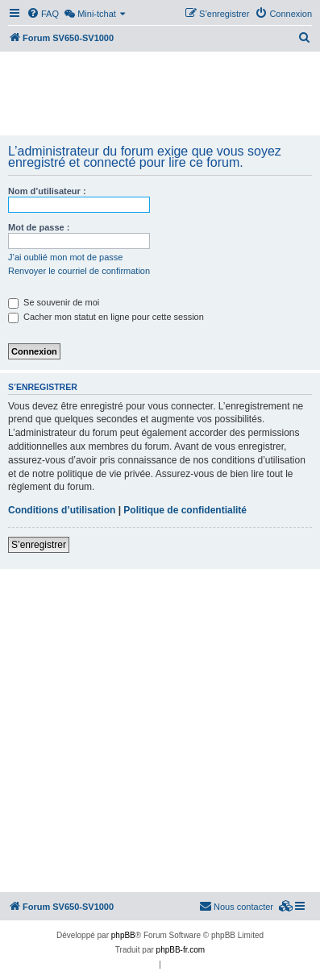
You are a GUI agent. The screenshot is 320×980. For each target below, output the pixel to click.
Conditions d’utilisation (62, 510)
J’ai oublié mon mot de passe (65, 257)
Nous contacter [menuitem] (236, 906)
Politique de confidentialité (185, 510)
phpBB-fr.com (181, 950)
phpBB (123, 935)
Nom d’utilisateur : (47, 191)
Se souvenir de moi (54, 302)
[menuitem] (43, 14)
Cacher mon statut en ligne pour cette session (106, 317)
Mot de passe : (39, 227)
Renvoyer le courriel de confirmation (79, 271)
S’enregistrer (39, 545)
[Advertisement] (160, 95)
